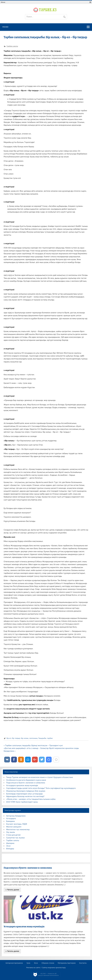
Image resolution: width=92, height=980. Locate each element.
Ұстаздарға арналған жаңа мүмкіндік (22, 785)
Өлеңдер (10, 849)
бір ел (9, 738)
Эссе (8, 846)
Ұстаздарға (11, 819)
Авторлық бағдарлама (16, 816)
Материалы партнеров (67, 963)
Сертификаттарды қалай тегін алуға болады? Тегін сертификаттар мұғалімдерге (41, 788)
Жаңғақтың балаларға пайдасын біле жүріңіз (26, 791)
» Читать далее (12, 890)
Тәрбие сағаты (12, 46)
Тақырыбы (42, 738)
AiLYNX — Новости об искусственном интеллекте (48, 975)
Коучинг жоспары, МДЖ (17, 824)
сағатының (33, 738)
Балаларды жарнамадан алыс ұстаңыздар (24, 794)
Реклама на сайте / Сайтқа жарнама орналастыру (46, 968)
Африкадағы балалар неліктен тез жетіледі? (25, 796)
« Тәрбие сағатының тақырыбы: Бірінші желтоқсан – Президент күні (33, 746)
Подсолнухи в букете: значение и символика (26, 783)
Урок (28, 963)
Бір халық (25, 738)
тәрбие (50, 738)
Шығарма (10, 843)
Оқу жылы (11, 832)
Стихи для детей (13, 835)
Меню (3, 2)
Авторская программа (14, 963)
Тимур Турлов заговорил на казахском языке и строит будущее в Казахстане (40, 777)
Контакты (83, 963)
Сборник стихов (48, 963)
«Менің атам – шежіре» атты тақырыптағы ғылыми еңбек (31, 799)
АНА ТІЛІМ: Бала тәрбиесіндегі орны (22, 802)
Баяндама (10, 821)
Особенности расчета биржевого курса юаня (26, 780)
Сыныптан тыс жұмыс (16, 838)
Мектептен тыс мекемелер (18, 830)
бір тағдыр (16, 738)
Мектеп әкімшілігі (14, 827)
